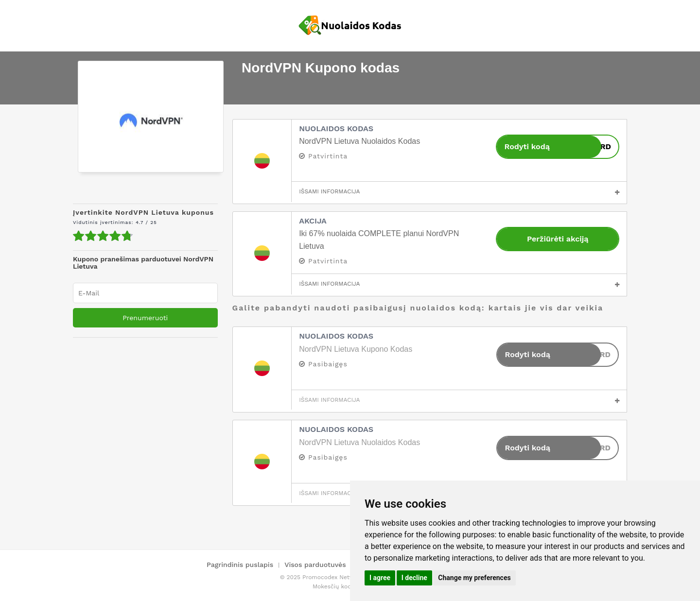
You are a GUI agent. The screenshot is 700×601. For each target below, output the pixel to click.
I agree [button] (380, 578)
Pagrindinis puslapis (240, 565)
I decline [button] (414, 578)
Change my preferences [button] (474, 578)
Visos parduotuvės (315, 565)
